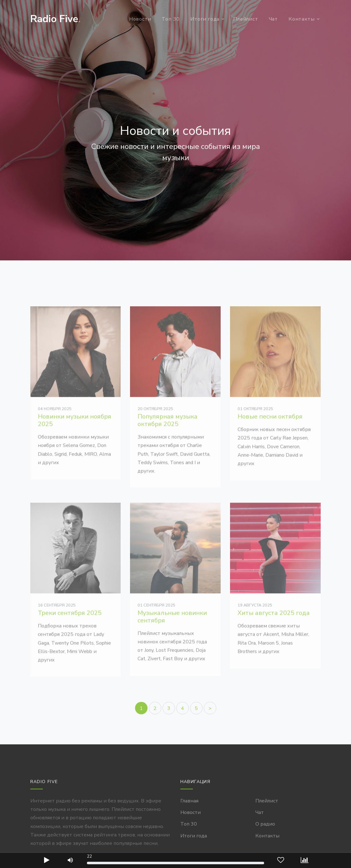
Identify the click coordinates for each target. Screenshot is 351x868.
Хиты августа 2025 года (274, 629)
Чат (273, 19)
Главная (189, 801)
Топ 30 (171, 19)
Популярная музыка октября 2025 (168, 436)
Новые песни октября (270, 432)
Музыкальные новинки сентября (172, 632)
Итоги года (205, 19)
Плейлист (246, 19)
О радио (265, 824)
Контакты (301, 19)
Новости (140, 19)
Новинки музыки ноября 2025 (75, 436)
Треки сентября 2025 (70, 629)
